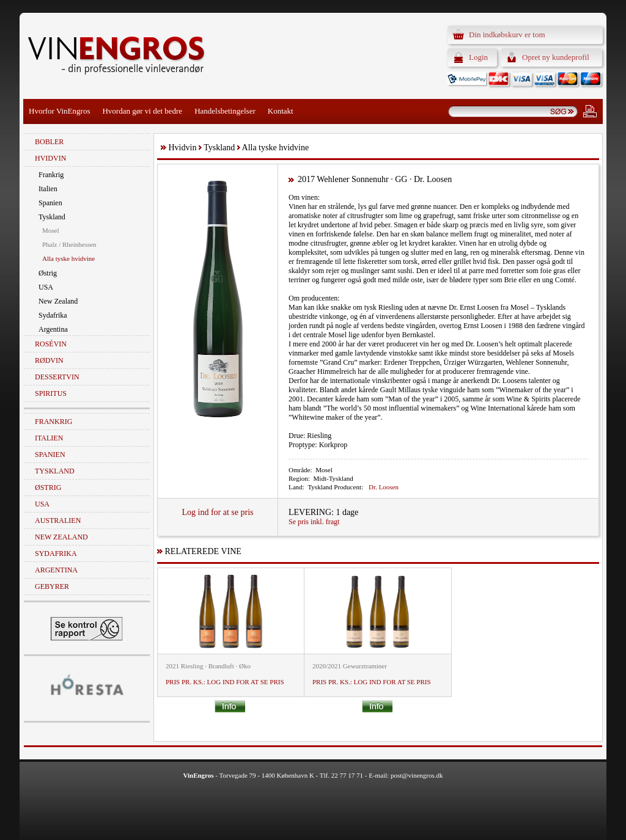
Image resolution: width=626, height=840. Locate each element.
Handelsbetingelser (225, 111)
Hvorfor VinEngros (59, 111)
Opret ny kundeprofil (556, 57)
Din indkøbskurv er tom (507, 35)
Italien (48, 189)
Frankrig (51, 175)
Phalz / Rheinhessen (69, 244)
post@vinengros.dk (417, 775)
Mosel (51, 230)
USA (46, 287)
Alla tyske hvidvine (68, 258)
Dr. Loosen (384, 487)
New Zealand (58, 301)
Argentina (53, 329)
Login (478, 57)
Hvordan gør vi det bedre (142, 111)
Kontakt (281, 111)
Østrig (48, 273)
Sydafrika (53, 315)
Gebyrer (52, 586)
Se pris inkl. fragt (314, 522)
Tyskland (52, 217)
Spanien (50, 203)
